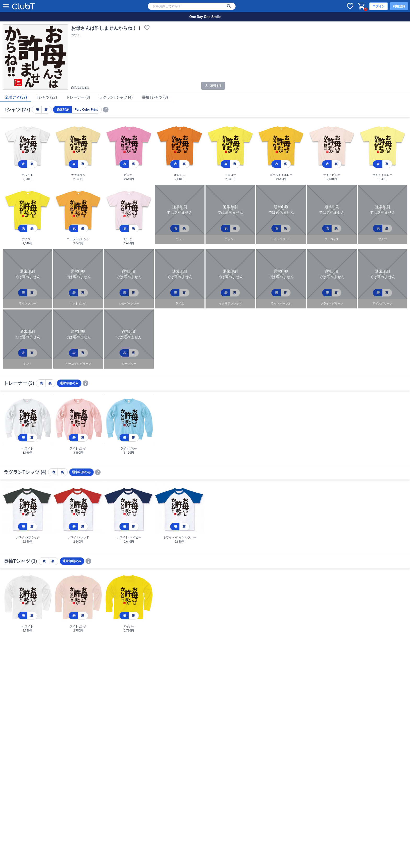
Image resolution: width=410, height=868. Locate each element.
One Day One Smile (205, 17)
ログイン (379, 6)
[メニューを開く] (6, 6)
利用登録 (399, 6)
